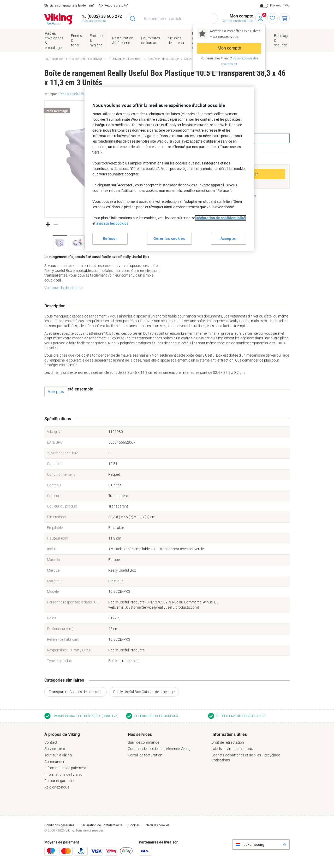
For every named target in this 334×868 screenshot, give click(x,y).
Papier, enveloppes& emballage (54, 41)
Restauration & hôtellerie (123, 40)
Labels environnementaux (232, 749)
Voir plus (56, 392)
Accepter (229, 239)
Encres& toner (76, 40)
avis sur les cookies (112, 223)
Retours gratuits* (116, 5)
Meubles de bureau (176, 40)
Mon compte (229, 48)
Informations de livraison (64, 774)
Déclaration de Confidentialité (101, 825)
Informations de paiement (65, 768)
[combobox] (172, 19)
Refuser (110, 239)
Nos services (140, 734)
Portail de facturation (145, 755)
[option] (60, 243)
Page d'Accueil (54, 59)
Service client (55, 749)
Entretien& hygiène (97, 40)
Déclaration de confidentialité (220, 218)
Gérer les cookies (158, 825)
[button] (48, 224)
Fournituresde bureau (151, 40)
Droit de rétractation (228, 742)
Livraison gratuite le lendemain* (72, 5)
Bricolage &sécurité (282, 40)
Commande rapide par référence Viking (159, 749)
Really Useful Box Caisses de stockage (144, 692)
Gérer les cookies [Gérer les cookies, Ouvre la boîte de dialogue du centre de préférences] (169, 239)
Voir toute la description (64, 288)
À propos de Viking (62, 734)
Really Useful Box (73, 94)
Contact (51, 742)
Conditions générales (59, 825)
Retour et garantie (59, 781)
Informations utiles (229, 734)
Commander (54, 762)
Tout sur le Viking (58, 755)
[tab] (83, 761)
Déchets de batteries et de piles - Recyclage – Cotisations (247, 758)
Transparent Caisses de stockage (76, 692)
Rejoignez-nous (57, 787)
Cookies (134, 825)
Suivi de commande (144, 742)
